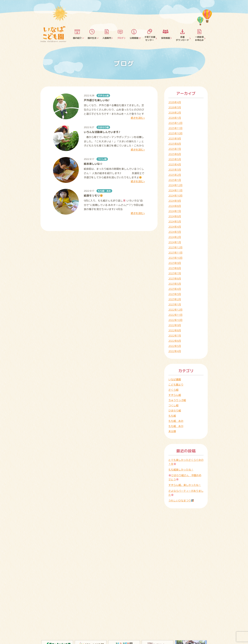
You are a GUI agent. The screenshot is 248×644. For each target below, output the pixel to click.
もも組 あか (176, 426)
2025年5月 (175, 159)
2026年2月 (175, 113)
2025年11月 (175, 128)
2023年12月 (175, 247)
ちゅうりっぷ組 (177, 400)
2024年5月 (175, 222)
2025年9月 (175, 139)
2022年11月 (175, 315)
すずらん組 (103, 96)
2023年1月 (175, 305)
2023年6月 (175, 279)
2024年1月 (175, 242)
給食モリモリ (93, 196)
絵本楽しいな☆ (93, 164)
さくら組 (173, 390)
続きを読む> (138, 118)
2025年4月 (175, 165)
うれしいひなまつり (181, 501)
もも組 (172, 416)
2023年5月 (175, 284)
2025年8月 (175, 144)
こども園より (176, 385)
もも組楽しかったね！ (181, 470)
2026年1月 (175, 118)
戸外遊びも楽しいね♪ (97, 100)
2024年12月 (175, 185)
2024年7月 (175, 211)
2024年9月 (175, 201)
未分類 (172, 431)
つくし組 (102, 159)
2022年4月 (175, 351)
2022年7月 (175, 336)
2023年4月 (175, 289)
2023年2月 (175, 299)
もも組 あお (104, 191)
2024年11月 (175, 190)
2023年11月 (175, 253)
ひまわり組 (103, 127)
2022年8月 (175, 330)
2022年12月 (175, 310)
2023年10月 (175, 258)
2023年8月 (175, 268)
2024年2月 (175, 237)
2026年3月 (175, 107)
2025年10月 (175, 133)
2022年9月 (175, 325)
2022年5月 (175, 346)
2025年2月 (175, 175)
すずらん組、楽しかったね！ (185, 485)
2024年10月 (175, 196)
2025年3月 (175, 170)
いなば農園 (175, 379)
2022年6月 (175, 341)
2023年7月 (175, 273)
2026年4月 (175, 102)
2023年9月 (175, 263)
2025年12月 (175, 123)
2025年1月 (175, 180)
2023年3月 (175, 294)
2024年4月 (175, 227)
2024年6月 (175, 216)
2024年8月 (175, 206)
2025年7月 (175, 149)
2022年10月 (175, 320)
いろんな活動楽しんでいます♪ (102, 132)
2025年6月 (175, 154)
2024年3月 (175, 232)
